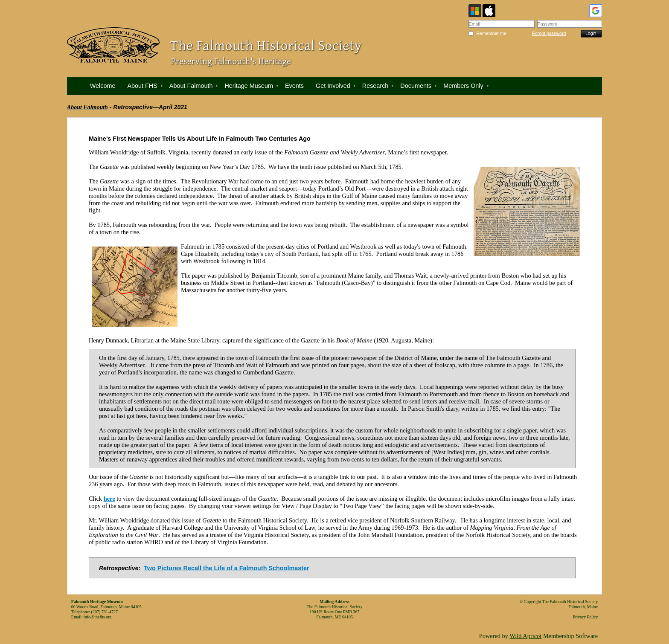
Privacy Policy (586, 617)
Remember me (491, 33)
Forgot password (549, 33)
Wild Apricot (525, 636)
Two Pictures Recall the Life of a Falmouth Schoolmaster (227, 568)
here (109, 499)
